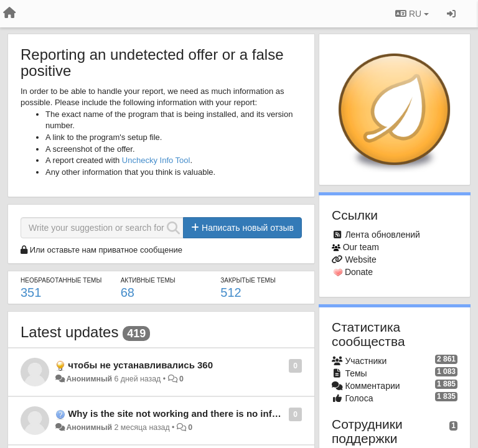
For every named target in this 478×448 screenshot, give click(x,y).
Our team (361, 247)
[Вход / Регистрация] (451, 14)
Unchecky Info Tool (156, 160)
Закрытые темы (248, 280)
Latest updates (69, 332)
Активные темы (148, 280)
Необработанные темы (61, 280)
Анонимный (89, 379)
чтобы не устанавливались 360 (140, 365)
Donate (359, 272)
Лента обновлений (382, 235)
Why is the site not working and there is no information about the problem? (235, 413)
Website (360, 259)
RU (412, 14)
